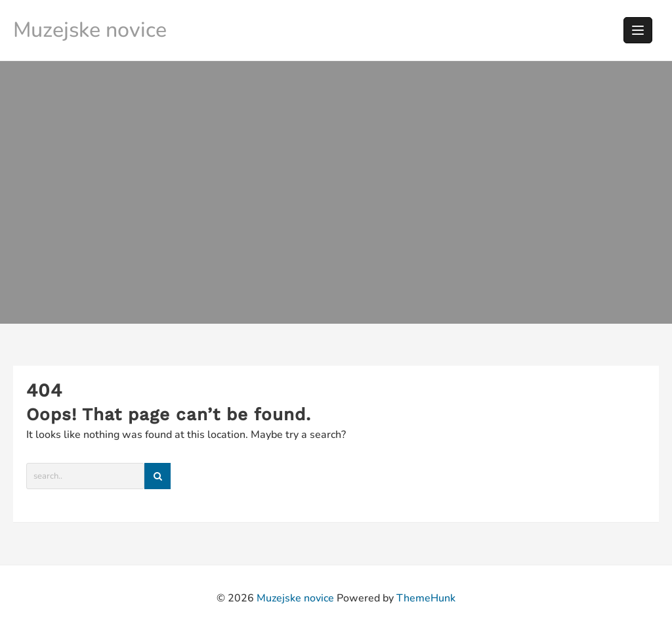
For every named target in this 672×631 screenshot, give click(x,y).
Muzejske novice (90, 30)
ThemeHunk (426, 598)
